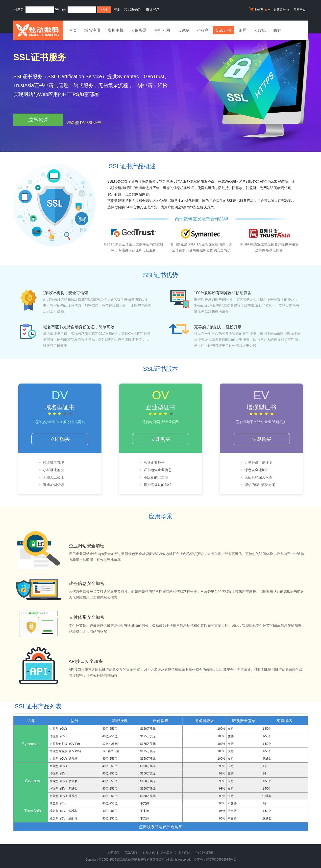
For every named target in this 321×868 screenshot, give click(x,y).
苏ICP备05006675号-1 (221, 860)
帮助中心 (299, 9)
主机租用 (162, 30)
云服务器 (139, 30)
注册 (117, 9)
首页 (73, 30)
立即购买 (38, 120)
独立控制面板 (205, 853)
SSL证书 (224, 30)
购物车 (260, 10)
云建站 (183, 30)
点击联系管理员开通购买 (161, 827)
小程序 (203, 30)
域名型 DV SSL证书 (84, 123)
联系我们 (131, 853)
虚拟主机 (116, 30)
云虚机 (260, 30)
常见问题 (184, 853)
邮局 (243, 30)
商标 (277, 30)
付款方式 (149, 853)
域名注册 (92, 30)
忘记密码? (132, 9)
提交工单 (166, 853)
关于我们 (113, 853)
